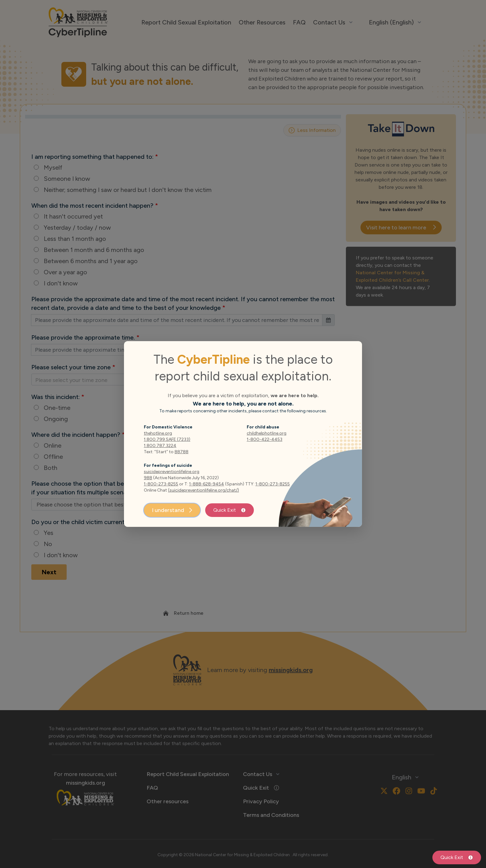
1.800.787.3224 (160, 446)
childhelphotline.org (267, 433)
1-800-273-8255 (161, 484)
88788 (181, 452)
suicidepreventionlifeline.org (172, 472)
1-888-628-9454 (207, 484)
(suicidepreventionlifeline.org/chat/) (203, 490)
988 (148, 478)
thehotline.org (158, 433)
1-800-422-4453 (265, 439)
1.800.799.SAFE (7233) (167, 439)
